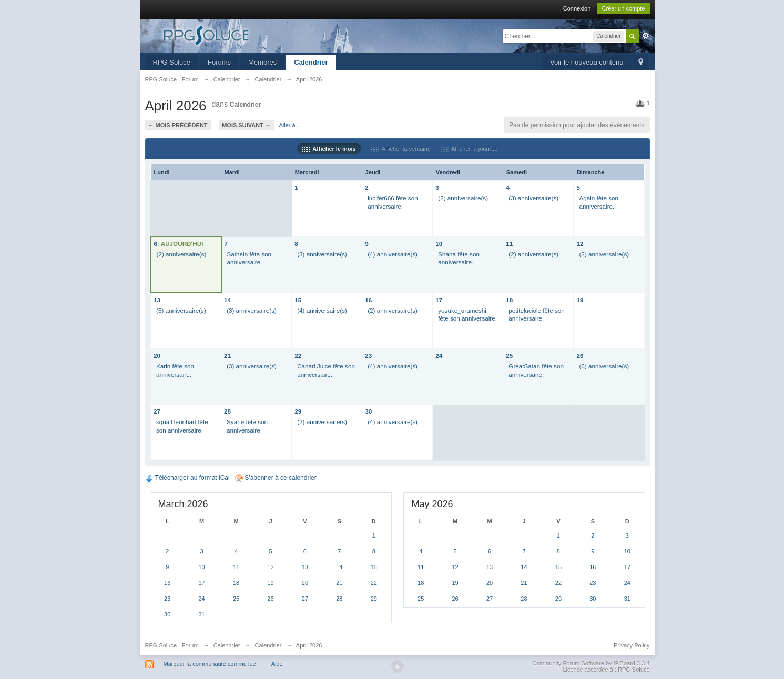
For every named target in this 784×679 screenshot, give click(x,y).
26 (580, 356)
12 (580, 244)
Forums (219, 62)
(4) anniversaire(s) (393, 254)
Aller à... (290, 125)
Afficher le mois (329, 149)
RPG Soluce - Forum (172, 645)
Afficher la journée (470, 149)
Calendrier (311, 62)
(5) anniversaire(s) (181, 310)
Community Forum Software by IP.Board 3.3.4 (591, 663)
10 (439, 244)
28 (227, 411)
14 (227, 300)
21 (227, 356)
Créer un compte (624, 8)
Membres (262, 62)
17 (439, 300)
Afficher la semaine (401, 149)
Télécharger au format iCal (187, 478)
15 (298, 300)
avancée (646, 36)
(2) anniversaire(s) (463, 198)
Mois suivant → (246, 125)
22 (298, 356)
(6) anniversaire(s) (604, 366)
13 (157, 300)
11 (509, 244)
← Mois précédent (178, 125)
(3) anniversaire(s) (533, 198)
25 (509, 356)
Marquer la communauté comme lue (210, 664)
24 (439, 356)
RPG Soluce (172, 62)
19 (580, 300)
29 (298, 411)
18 (509, 300)
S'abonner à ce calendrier (276, 478)
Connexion (577, 8)
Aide (277, 664)
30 (368, 411)
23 (368, 356)
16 (368, 300)
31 (202, 614)
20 (157, 356)
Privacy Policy (632, 645)
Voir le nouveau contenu (587, 62)
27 (157, 411)
